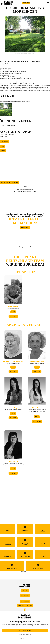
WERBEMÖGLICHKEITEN (25, 606)
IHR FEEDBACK (25, 601)
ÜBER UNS (25, 591)
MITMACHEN (26, 3)
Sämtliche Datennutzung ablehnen (25, 634)
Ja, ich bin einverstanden (25, 630)
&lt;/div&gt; (25, 380)
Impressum (28, 639)
